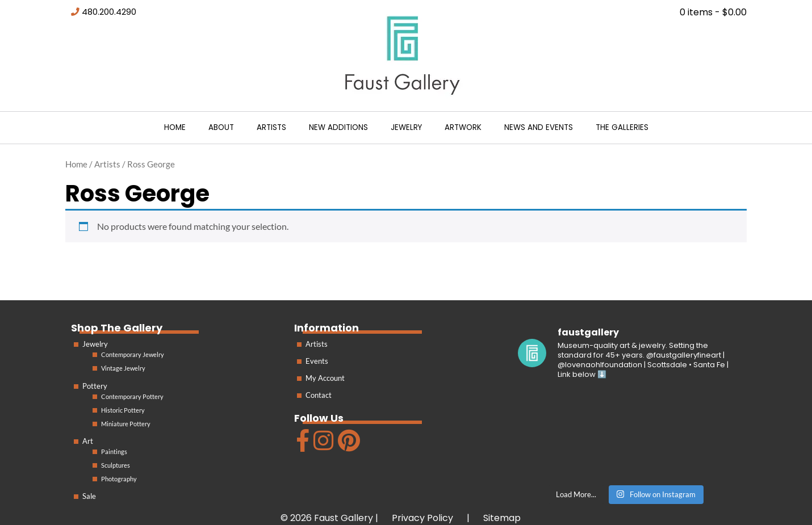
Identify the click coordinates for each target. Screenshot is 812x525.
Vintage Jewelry (123, 368)
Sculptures (116, 465)
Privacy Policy (422, 518)
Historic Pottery (123, 410)
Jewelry (406, 127)
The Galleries (622, 127)
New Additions (338, 127)
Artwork (463, 127)
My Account (325, 378)
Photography (119, 479)
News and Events (539, 127)
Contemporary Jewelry (133, 354)
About (221, 127)
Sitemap (502, 518)
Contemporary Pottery (132, 396)
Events (317, 361)
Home (175, 127)
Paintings (114, 451)
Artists (271, 127)
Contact (319, 395)
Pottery (95, 386)
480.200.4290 (109, 12)
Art (88, 441)
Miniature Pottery (126, 424)
